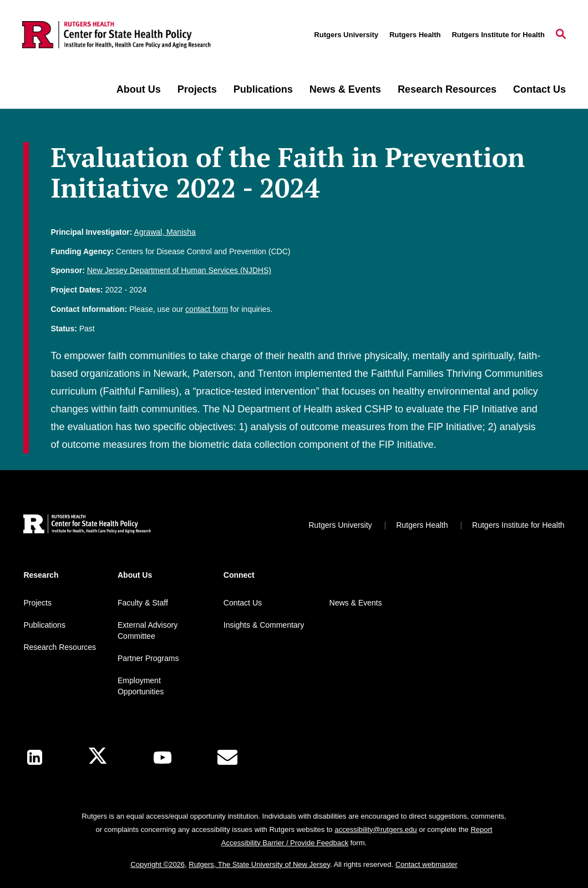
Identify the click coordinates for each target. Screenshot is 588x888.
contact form (207, 309)
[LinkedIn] (35, 757)
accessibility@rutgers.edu (376, 829)
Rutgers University (346, 35)
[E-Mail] (227, 758)
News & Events (345, 89)
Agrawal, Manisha (165, 232)
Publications (263, 89)
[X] (98, 757)
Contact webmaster (427, 864)
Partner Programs (148, 658)
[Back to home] (87, 525)
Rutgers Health (415, 35)
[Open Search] (561, 35)
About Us (139, 89)
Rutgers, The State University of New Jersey (259, 864)
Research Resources (447, 89)
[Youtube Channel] (163, 758)
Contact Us (539, 89)
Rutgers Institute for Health (498, 35)
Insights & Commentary (264, 625)
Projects (197, 89)
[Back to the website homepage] (116, 35)
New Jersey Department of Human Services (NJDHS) (179, 270)
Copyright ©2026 (158, 864)
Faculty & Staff (143, 603)
